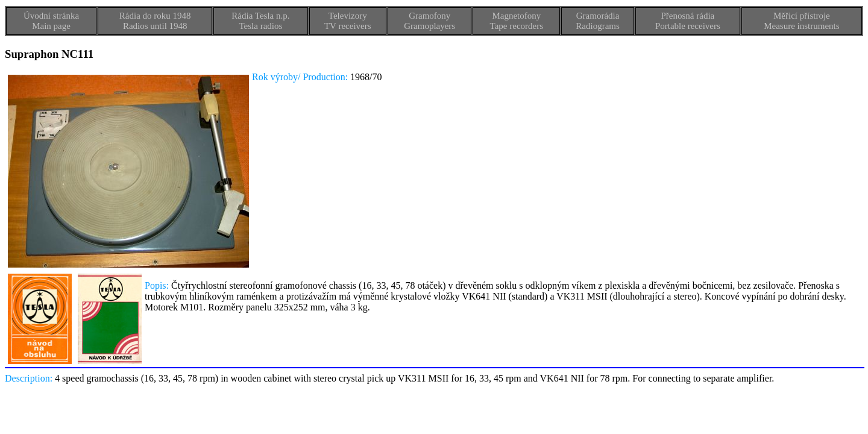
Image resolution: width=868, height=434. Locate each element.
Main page (51, 26)
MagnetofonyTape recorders (517, 21)
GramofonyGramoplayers (429, 21)
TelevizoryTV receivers (348, 21)
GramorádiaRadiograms (598, 21)
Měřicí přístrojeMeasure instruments (801, 21)
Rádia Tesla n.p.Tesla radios (260, 21)
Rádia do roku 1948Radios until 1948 (155, 21)
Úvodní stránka (51, 16)
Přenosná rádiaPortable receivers (688, 21)
